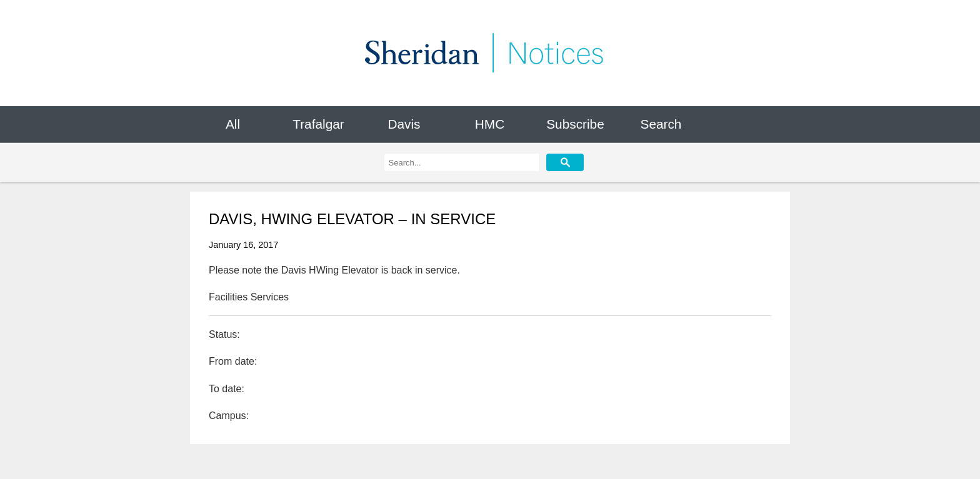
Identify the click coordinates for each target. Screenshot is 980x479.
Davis (404, 124)
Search (661, 124)
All (233, 124)
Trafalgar (318, 124)
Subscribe (575, 124)
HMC (490, 124)
